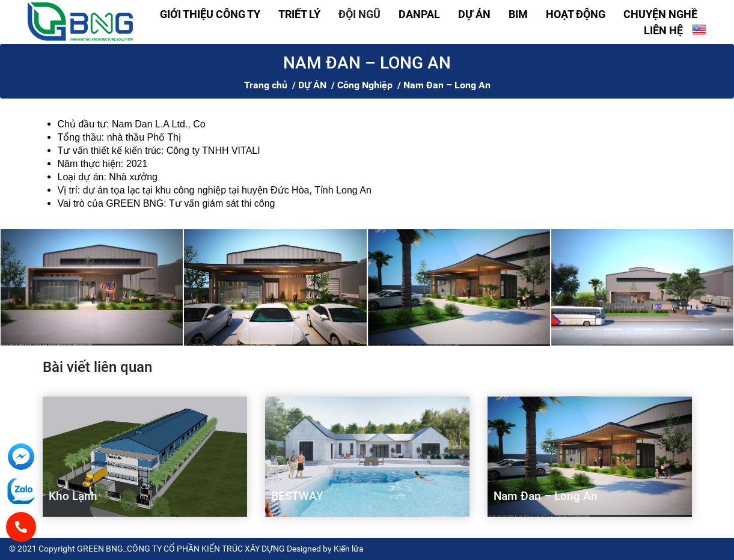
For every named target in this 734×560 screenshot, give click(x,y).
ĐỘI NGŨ (359, 14)
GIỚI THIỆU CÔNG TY (210, 14)
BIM (518, 14)
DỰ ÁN (474, 14)
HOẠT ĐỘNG (576, 14)
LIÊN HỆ (663, 30)
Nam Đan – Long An (546, 496)
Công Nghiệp (365, 85)
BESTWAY (297, 496)
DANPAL (419, 14)
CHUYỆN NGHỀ (660, 14)
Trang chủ (266, 85)
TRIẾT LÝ (299, 14)
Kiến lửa (349, 549)
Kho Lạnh (73, 496)
